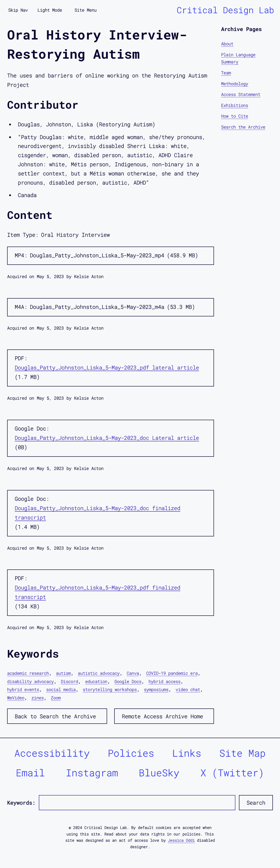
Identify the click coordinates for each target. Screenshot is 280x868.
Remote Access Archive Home (162, 716)
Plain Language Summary (238, 58)
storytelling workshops (110, 689)
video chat (188, 689)
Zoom (56, 698)
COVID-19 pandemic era (172, 673)
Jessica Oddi (181, 840)
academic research (28, 673)
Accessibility (52, 753)
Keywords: (21, 803)
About (227, 44)
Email (30, 773)
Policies (131, 753)
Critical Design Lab (225, 10)
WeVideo (16, 698)
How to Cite (235, 116)
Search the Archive (243, 127)
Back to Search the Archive (55, 716)
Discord (69, 681)
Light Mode (50, 10)
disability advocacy (30, 681)
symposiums (156, 689)
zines (38, 698)
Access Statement (241, 94)
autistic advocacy (99, 673)
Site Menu (86, 10)
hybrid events (23, 689)
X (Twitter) (232, 773)
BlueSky (159, 773)
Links (187, 753)
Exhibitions (235, 105)
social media (61, 689)
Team (226, 73)
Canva (133, 673)
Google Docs (128, 681)
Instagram (92, 773)
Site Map (243, 753)
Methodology (235, 84)
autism (63, 673)
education (96, 681)
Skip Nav (18, 10)
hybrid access (165, 681)
